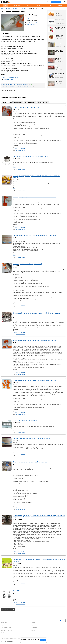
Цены (50, 5)
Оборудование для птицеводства (19, 8)
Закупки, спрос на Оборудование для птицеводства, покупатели (17, 87)
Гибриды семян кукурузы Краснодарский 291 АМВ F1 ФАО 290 (60, 68)
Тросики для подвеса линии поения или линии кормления (32, 438)
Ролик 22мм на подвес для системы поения (27, 591)
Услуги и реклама (5, 620)
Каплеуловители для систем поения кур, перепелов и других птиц (34, 340)
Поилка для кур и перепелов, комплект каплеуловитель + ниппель (35, 197)
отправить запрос (31, 24)
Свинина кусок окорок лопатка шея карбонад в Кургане (59, 52)
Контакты (33, 622)
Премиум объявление (6, 628)
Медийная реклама (5, 633)
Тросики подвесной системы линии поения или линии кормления (34, 236)
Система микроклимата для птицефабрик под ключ (30, 462)
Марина (29, 18)
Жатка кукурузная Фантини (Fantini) (59, 43)
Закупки (28, 5)
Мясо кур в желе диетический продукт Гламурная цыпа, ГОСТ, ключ (60, 37)
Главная (3, 8)
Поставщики (17, 5)
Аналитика (60, 5)
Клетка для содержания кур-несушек (25, 421)
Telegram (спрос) (34, 628)
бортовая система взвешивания (59, 74)
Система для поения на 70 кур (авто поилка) (27, 107)
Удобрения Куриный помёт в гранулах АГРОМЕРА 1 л (60, 29)
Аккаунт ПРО (4, 622)
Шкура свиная (59, 81)
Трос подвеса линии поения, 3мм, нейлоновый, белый (30, 157)
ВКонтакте (33, 630)
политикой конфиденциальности (30, 641)
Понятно (43, 640)
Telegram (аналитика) (35, 625)
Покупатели (39, 5)
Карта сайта (33, 633)
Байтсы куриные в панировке (60, 13)
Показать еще (8, 610)
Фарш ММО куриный (58, 59)
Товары (6, 5)
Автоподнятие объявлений (7, 630)
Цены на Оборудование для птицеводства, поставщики (15, 85)
